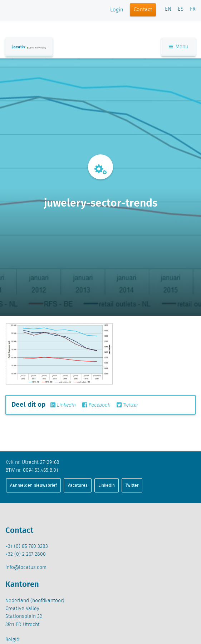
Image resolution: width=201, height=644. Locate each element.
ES (181, 9)
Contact (143, 10)
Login (117, 10)
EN (168, 9)
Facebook (96, 405)
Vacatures (78, 485)
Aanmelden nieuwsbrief (33, 485)
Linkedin (63, 405)
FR (193, 9)
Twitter (127, 405)
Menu (178, 47)
